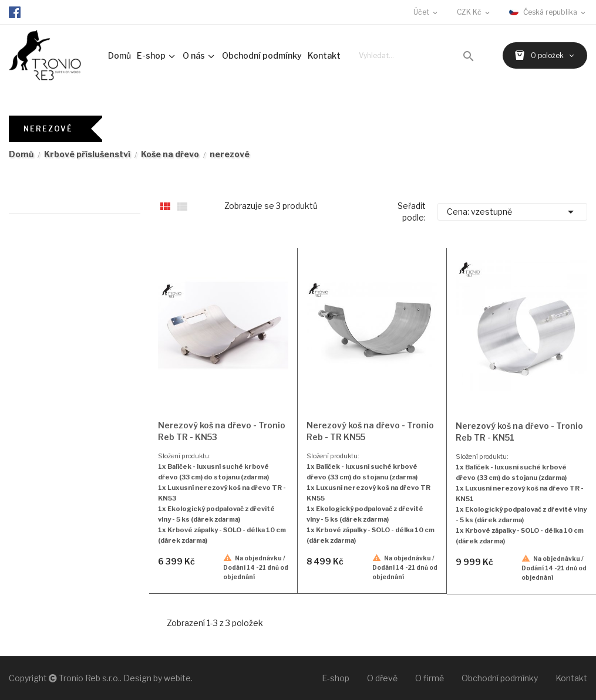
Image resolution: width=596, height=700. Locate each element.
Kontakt (571, 678)
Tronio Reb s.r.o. (89, 678)
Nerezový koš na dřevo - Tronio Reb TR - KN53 (222, 431)
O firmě (430, 678)
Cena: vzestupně (512, 212)
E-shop (336, 678)
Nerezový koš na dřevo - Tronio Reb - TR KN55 (370, 431)
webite (177, 678)
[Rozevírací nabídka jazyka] (548, 12)
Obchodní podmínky (500, 678)
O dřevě (382, 678)
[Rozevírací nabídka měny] (474, 12)
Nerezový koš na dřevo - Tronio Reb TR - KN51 (519, 432)
